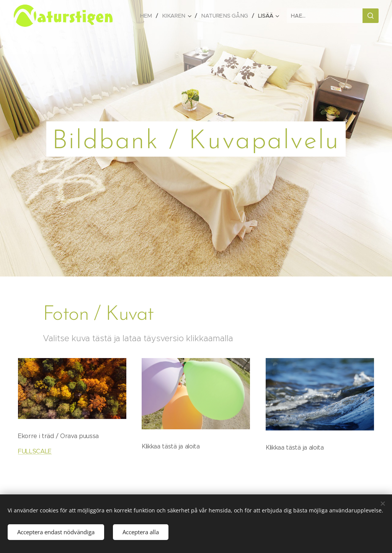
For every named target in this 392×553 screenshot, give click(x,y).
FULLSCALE (35, 451)
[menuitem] (150, 16)
